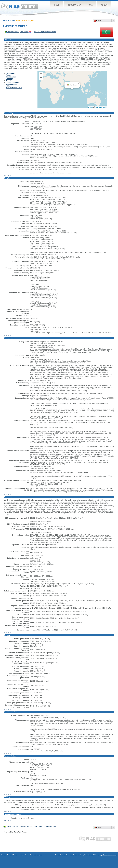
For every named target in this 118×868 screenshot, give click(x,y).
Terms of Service (12, 855)
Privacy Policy (23, 855)
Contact (4, 855)
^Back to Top (7, 175)
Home (57, 5)
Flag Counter (19, 6)
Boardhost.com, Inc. (36, 855)
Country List (74, 5)
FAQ (91, 5)
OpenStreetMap (101, 107)
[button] (78, 84)
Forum (104, 5)
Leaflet (91, 107)
